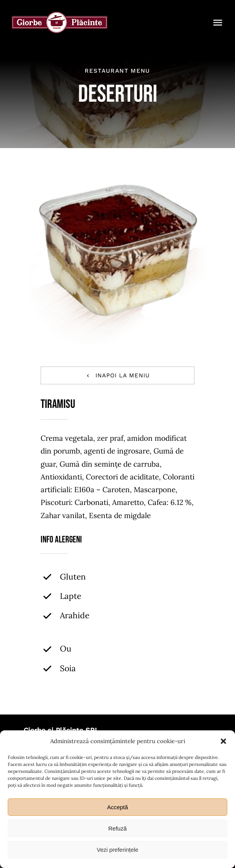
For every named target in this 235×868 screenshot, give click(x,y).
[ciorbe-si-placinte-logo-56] (60, 15)
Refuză (117, 828)
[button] (223, 741)
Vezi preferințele (117, 850)
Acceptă (117, 807)
